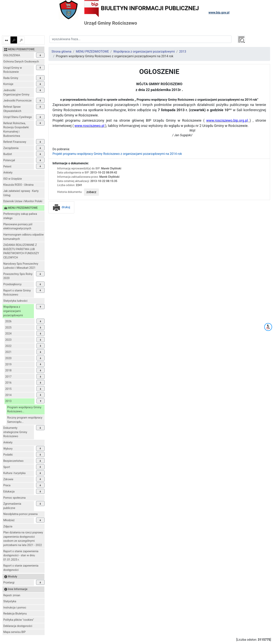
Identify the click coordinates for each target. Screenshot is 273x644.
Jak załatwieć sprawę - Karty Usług (21, 193)
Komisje (8, 84)
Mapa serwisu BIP (14, 632)
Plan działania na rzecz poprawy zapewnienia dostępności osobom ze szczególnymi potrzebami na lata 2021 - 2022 (23, 539)
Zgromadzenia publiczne (12, 506)
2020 (8, 358)
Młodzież (9, 520)
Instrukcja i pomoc (15, 608)
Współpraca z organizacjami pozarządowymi (13, 311)
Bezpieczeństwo (13, 461)
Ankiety (8, 173)
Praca (7, 485)
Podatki (8, 455)
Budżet (8, 154)
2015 (8, 389)
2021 (8, 352)
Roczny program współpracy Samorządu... (25, 420)
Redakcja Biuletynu (15, 614)
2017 (8, 377)
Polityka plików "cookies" (19, 620)
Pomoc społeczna (14, 498)
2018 (8, 371)
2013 (8, 401)
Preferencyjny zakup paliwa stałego (20, 216)
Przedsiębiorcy (12, 284)
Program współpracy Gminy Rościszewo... (24, 410)
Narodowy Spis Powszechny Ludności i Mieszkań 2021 (21, 266)
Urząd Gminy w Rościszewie (13, 70)
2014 (8, 395)
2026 (8, 321)
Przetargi (9, 583)
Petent (7, 167)
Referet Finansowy (15, 142)
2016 (8, 383)
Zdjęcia (8, 527)
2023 (8, 340)
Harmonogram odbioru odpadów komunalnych (24, 237)
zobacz (91, 192)
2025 (8, 328)
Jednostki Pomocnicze (17, 101)
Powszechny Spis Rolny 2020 (18, 276)
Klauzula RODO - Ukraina (18, 185)
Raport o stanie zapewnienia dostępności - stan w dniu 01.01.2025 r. (21, 556)
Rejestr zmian (12, 595)
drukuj (61, 207)
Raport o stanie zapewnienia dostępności (21, 568)
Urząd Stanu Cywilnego (18, 117)
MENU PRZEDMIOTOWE (92, 52)
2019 (8, 364)
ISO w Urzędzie (13, 179)
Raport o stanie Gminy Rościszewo (17, 293)
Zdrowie (8, 479)
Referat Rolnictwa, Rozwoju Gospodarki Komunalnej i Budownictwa (16, 130)
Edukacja (9, 492)
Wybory (8, 449)
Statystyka (10, 601)
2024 (8, 334)
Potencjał (9, 160)
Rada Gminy (11, 78)
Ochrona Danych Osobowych (21, 62)
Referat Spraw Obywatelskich (12, 109)
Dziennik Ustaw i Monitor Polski (23, 201)
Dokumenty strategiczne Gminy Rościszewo (15, 432)
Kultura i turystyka (14, 473)
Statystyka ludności (15, 301)
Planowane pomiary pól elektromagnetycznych (18, 227)
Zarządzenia (11, 148)
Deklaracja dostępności (18, 626)
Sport (7, 467)
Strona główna (62, 52)
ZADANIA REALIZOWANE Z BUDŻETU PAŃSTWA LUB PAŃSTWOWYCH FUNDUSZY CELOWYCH (21, 251)
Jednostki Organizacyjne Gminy (16, 92)
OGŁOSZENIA (12, 55)
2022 (8, 346)
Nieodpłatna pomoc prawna (20, 514)
